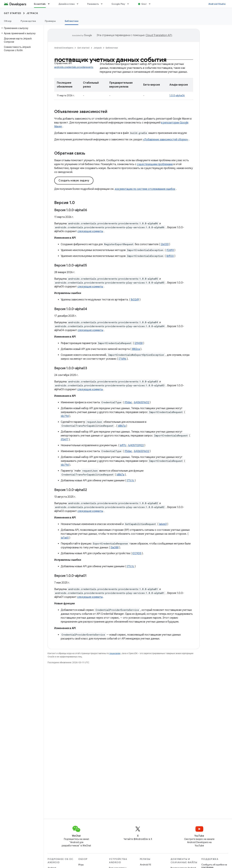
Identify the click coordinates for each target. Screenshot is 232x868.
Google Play (118, 4)
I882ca (136, 349)
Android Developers (64, 48)
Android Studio (217, 4)
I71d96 (122, 359)
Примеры (50, 21)
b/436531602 (142, 402)
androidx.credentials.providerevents (74, 67)
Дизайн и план (67, 4)
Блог (144, 4)
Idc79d (65, 416)
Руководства (28, 21)
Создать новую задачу (74, 181)
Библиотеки (112, 48)
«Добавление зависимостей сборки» (165, 140)
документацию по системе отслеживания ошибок (145, 189)
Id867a (122, 426)
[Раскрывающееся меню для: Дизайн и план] (79, 4)
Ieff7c (123, 445)
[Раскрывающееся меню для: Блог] (151, 4)
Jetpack (32, 13)
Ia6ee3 (163, 524)
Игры (81, 865)
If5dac (128, 402)
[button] (21, 28)
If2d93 (170, 250)
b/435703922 (136, 445)
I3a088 (115, 548)
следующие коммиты (90, 231)
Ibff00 (170, 256)
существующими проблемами (155, 164)
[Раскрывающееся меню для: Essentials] (50, 4)
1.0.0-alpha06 (177, 95)
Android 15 (145, 865)
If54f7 (64, 440)
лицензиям (115, 653)
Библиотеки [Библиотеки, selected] (72, 21)
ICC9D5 (137, 553)
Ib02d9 (135, 300)
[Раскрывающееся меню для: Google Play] (129, 4)
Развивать (93, 4)
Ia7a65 (65, 538)
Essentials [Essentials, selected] (40, 4)
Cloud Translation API (159, 35)
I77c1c (130, 481)
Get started (13, 13)
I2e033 (165, 244)
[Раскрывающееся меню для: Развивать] (103, 4)
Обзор (8, 21)
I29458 (139, 343)
